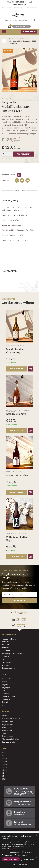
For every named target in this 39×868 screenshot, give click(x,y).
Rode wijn (6, 648)
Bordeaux (6, 727)
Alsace (4, 716)
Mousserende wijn (9, 639)
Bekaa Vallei (7, 722)
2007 (4, 779)
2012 (4, 770)
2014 (4, 764)
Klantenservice (19, 8)
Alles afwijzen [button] (29, 859)
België (4, 685)
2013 (4, 767)
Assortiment (16, 39)
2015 (4, 762)
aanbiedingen (29, 32)
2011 (3, 773)
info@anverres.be (20, 5)
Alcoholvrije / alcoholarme (12, 654)
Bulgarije (5, 688)
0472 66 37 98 (21, 2)
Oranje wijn (6, 656)
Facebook (19, 822)
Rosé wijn (5, 645)
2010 (4, 776)
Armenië (5, 682)
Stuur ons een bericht (22, 804)
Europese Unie (8, 696)
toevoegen (24, 154)
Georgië (5, 702)
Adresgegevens (20, 814)
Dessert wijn (7, 651)
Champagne (7, 736)
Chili (3, 691)
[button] (19, 864)
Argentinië (6, 679)
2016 (4, 759)
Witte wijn (6, 642)
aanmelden (19, 600)
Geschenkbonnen (9, 668)
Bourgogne (6, 730)
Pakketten (26, 39)
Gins (3, 659)
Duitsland (5, 693)
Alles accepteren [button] (11, 859)
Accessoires (6, 665)
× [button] (37, 835)
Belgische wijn (7, 725)
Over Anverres (7, 8)
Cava (4, 733)
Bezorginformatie (31, 8)
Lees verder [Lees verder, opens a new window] (14, 848)
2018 (4, 753)
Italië (3, 705)
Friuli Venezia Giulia (10, 739)
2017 (3, 756)
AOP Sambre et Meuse (11, 719)
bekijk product (17, 369)
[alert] (19, 850)
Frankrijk (5, 699)
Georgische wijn (8, 742)
